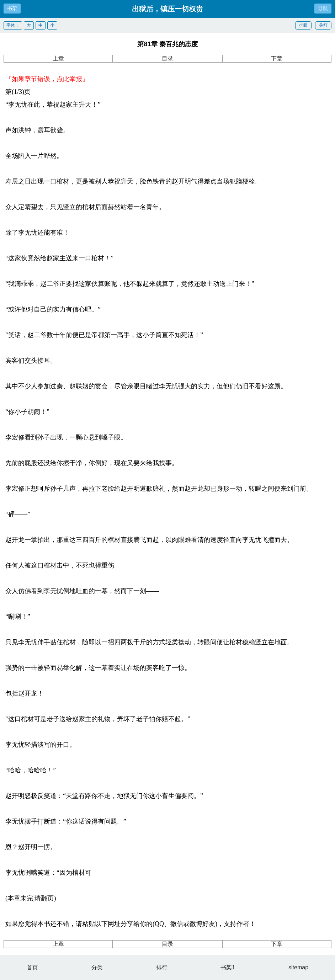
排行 (162, 967)
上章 (58, 58)
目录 (167, 58)
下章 (277, 58)
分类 (97, 967)
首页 (32, 967)
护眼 (303, 25)
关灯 (323, 25)
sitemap (298, 967)
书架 (12, 8)
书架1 (228, 967)
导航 (323, 8)
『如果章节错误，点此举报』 (47, 79)
